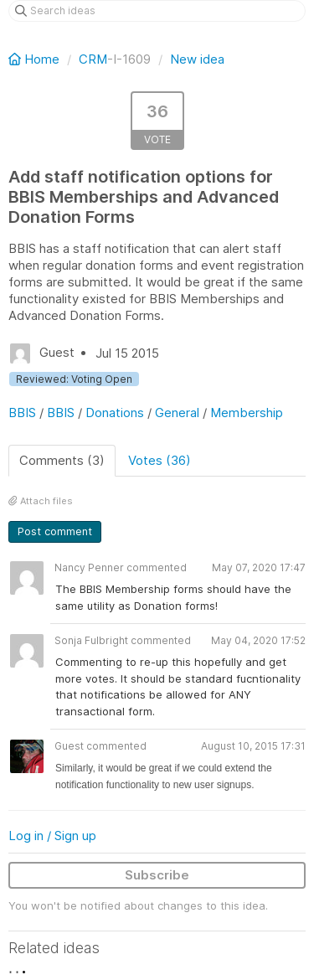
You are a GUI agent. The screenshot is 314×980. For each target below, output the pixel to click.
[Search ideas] (157, 11)
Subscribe (157, 875)
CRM (93, 59)
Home (36, 59)
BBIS (22, 413)
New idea (197, 59)
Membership (247, 413)
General (177, 413)
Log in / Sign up (52, 836)
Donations (115, 413)
